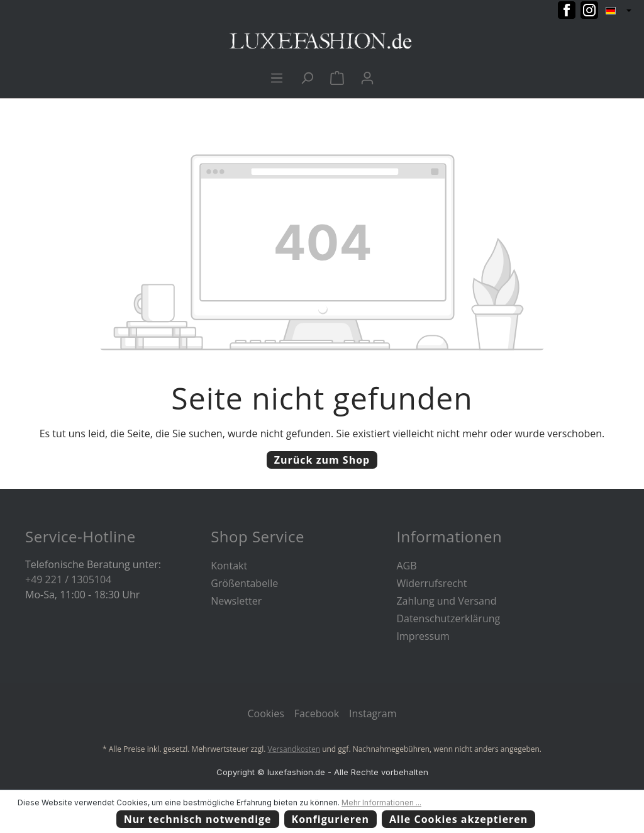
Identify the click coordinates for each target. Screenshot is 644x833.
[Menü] (277, 77)
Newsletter (236, 601)
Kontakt (229, 566)
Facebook (317, 713)
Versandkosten (294, 749)
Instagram (373, 713)
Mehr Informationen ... (381, 802)
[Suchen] (307, 77)
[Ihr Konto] (367, 77)
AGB (406, 566)
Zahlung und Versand (446, 601)
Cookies (265, 713)
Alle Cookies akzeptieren (458, 819)
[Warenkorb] (337, 77)
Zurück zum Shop (322, 460)
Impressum (423, 636)
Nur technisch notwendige (198, 819)
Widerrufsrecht (431, 583)
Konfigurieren (331, 819)
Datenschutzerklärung (448, 618)
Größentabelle (244, 583)
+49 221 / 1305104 (68, 579)
